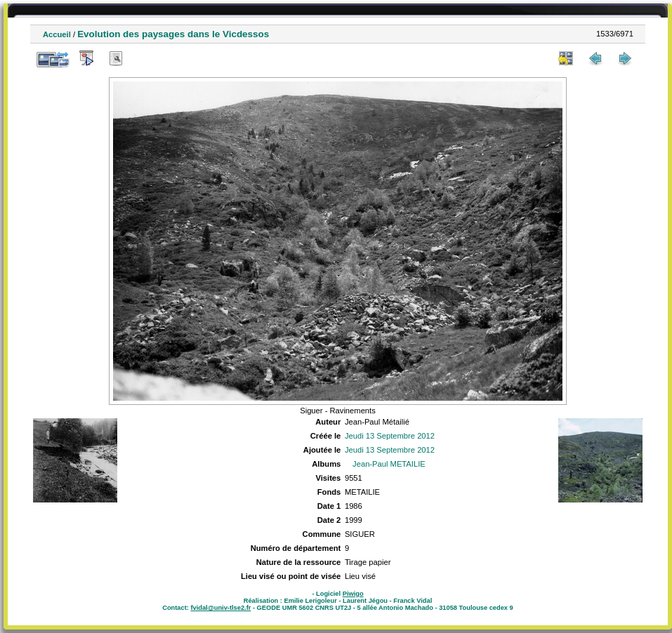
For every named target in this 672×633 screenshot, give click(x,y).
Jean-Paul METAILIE (389, 464)
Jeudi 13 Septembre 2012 (390, 436)
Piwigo (353, 594)
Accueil (57, 34)
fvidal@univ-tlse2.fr (220, 608)
